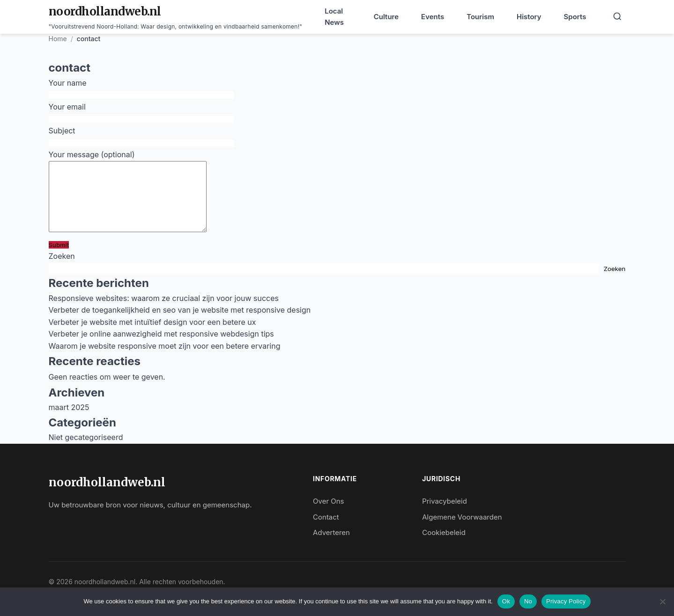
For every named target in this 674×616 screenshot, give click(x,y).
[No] (662, 601)
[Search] (617, 17)
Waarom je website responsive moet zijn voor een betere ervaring (165, 360)
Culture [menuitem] (386, 17)
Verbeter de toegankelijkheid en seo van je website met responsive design (180, 324)
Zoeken (62, 270)
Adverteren (331, 546)
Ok (506, 601)
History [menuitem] (529, 17)
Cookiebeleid (444, 546)
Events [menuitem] (433, 17)
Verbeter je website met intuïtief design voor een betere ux (152, 336)
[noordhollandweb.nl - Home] (176, 17)
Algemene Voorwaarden (462, 531)
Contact (326, 531)
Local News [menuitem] (334, 17)
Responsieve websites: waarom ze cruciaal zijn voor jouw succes (164, 312)
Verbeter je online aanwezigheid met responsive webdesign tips (161, 348)
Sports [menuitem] (575, 17)
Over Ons (328, 515)
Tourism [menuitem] (480, 17)
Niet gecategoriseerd (86, 451)
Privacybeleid (444, 515)
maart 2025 (69, 421)
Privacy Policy (566, 601)
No (528, 601)
